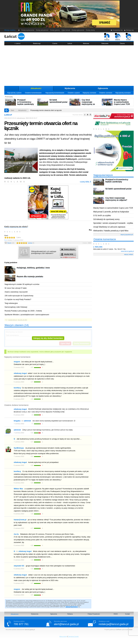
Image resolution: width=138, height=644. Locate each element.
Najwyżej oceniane (89, 93)
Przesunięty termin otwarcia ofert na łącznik (46, 110)
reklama (118, 37)
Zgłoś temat (66, 30)
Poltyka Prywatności (94, 614)
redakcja (107, 37)
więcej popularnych (127, 235)
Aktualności (36, 88)
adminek (17, 430)
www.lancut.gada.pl (127, 251)
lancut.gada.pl (30, 630)
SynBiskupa (19, 448)
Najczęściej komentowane (55, 93)
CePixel (118, 630)
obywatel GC (19, 566)
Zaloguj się (129, 30)
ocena (31, 243)
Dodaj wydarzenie (28, 30)
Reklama (70, 614)
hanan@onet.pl (20, 520)
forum (11, 243)
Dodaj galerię (55, 30)
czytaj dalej (86, 182)
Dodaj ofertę (90, 30)
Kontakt (127, 614)
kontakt (128, 37)
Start (12, 110)
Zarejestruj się (117, 30)
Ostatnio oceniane (106, 93)
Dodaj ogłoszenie (78, 30)
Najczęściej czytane (14, 93)
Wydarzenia (70, 88)
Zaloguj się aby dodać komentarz (48, 338)
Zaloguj (68, 607)
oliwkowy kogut (20, 373)
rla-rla (16, 534)
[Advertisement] (69, 66)
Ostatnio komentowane (33, 93)
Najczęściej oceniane (123, 93)
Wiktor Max (18, 489)
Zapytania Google (73, 636)
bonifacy (17, 388)
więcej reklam (129, 254)
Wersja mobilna (10, 30)
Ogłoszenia (103, 88)
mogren (17, 362)
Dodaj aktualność (42, 30)
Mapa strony (63, 636)
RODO (116, 614)
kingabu (17, 421)
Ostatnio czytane (74, 93)
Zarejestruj (74, 607)
